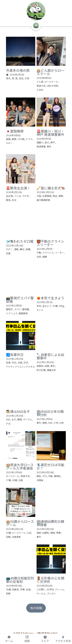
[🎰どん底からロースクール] (51, 51)
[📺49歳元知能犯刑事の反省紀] (21, 560)
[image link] (36, 11)
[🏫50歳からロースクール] (21, 503)
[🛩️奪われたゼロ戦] (21, 222)
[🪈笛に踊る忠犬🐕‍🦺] (51, 169)
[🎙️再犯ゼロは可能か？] (51, 446)
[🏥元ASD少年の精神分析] (51, 393)
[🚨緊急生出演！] (21, 169)
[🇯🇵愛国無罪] (21, 112)
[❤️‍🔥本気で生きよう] (51, 279)
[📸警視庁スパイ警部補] (21, 279)
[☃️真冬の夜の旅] (21, 51)
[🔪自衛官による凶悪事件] (51, 336)
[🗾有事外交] (21, 336)
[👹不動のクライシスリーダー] (51, 222)
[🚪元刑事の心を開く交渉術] (51, 560)
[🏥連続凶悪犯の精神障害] (51, 503)
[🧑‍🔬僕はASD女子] (21, 393)
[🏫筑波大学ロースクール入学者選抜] (21, 446)
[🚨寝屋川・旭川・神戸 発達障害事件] (51, 112)
